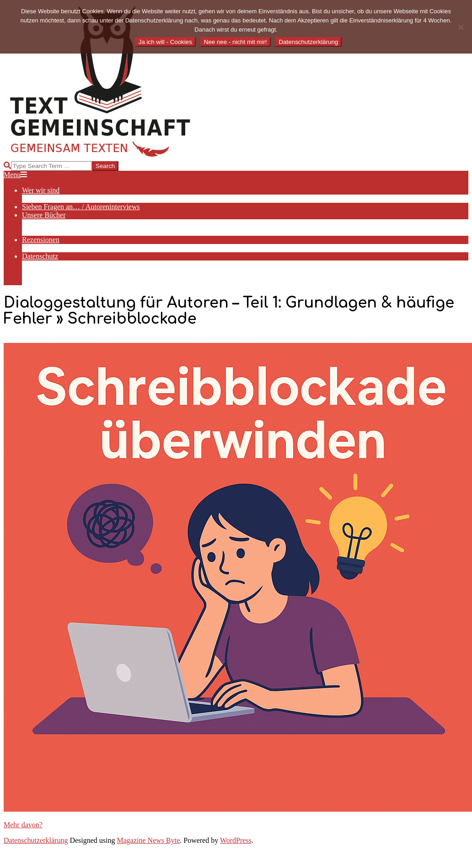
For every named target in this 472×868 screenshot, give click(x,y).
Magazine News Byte (149, 840)
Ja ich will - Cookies (165, 42)
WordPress (236, 840)
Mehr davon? (23, 825)
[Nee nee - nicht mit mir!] (461, 27)
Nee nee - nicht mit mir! (236, 42)
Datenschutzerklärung (36, 840)
